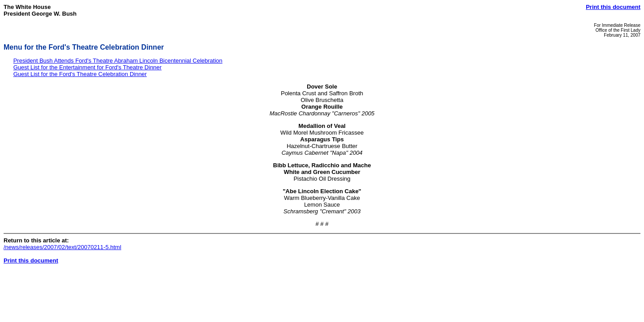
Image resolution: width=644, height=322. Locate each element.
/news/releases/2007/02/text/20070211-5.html (62, 247)
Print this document (613, 7)
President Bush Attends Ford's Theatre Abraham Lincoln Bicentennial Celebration (118, 61)
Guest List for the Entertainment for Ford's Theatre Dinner (88, 67)
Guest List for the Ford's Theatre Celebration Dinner (80, 74)
